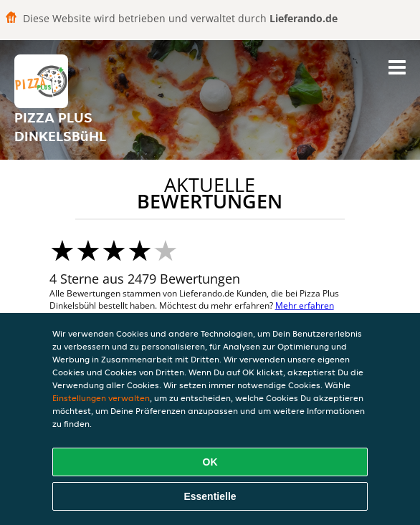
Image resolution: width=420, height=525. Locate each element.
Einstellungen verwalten (101, 398)
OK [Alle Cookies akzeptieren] (210, 462)
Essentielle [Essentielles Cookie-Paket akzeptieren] (210, 496)
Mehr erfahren (305, 305)
